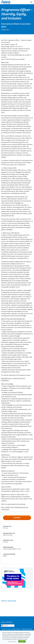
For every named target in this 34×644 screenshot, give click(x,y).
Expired (17, 518)
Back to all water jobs (9, 601)
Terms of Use (6, 629)
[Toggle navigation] (31, 2)
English (5, 626)
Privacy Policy (16, 629)
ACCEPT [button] (22, 641)
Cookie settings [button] (12, 641)
